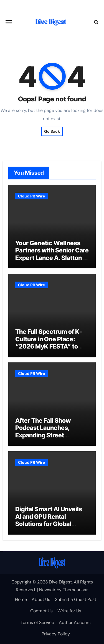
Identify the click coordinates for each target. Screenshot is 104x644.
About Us (41, 599)
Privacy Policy (56, 634)
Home (21, 599)
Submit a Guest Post (76, 599)
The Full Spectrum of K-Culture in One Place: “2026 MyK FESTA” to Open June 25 (49, 343)
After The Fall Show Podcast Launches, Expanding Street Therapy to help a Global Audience (49, 435)
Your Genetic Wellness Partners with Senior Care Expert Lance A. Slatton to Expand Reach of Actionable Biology (52, 258)
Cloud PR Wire (31, 196)
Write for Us (69, 611)
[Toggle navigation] (9, 22)
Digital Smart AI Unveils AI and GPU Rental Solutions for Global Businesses (49, 520)
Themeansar (75, 590)
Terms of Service (37, 622)
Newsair (47, 590)
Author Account (75, 622)
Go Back (52, 131)
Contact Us (41, 611)
